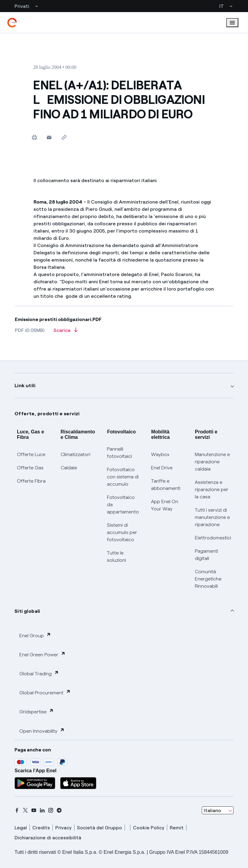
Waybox (160, 454)
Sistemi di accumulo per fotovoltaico (122, 532)
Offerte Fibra (31, 481)
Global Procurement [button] (45, 692)
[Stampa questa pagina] (34, 137)
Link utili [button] (25, 386)
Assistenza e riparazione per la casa (212, 489)
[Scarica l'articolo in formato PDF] (66, 332)
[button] (49, 137)
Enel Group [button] (35, 635)
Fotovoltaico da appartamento (123, 505)
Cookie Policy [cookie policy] (149, 828)
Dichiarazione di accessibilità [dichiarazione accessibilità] (48, 838)
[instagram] (51, 810)
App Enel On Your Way (165, 505)
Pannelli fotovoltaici (119, 453)
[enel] (12, 23)
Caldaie (69, 468)
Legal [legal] (21, 828)
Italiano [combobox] (213, 810)
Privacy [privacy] (63, 828)
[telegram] (59, 810)
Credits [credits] (41, 828)
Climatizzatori (76, 454)
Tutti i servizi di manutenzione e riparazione (212, 517)
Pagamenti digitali (206, 555)
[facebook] (17, 810)
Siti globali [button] (27, 611)
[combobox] (218, 810)
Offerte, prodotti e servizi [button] (47, 414)
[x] (25, 810)
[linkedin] (42, 810)
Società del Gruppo (100, 828)
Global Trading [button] (39, 673)
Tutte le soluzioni (116, 556)
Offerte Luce (31, 454)
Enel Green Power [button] (42, 654)
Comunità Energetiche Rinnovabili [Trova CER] (208, 579)
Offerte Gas (30, 468)
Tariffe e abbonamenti (166, 485)
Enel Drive (162, 468)
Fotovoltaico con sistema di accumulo (123, 477)
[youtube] (34, 810)
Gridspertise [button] (37, 711)
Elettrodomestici (213, 538)
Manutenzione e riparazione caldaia (212, 462)
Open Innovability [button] (42, 731)
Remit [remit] (177, 828)
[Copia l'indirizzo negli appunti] (64, 137)
